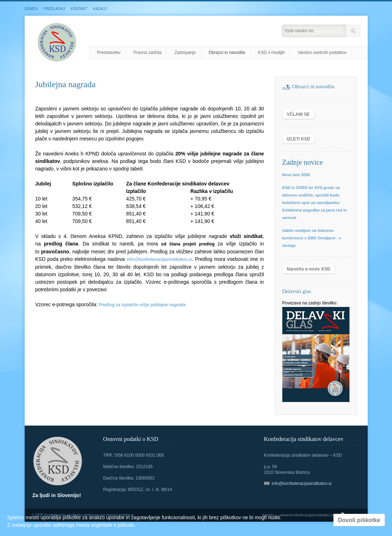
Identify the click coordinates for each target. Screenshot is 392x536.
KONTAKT (79, 9)
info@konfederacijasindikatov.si (159, 259)
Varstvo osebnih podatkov (322, 53)
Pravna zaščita (148, 53)
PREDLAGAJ (54, 9)
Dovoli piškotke (359, 520)
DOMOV (31, 9)
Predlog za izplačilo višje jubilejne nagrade (142, 305)
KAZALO (100, 9)
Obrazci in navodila (227, 53)
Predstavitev (109, 53)
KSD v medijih (271, 53)
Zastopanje (185, 53)
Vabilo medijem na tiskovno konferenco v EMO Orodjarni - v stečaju (312, 238)
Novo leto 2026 (296, 175)
